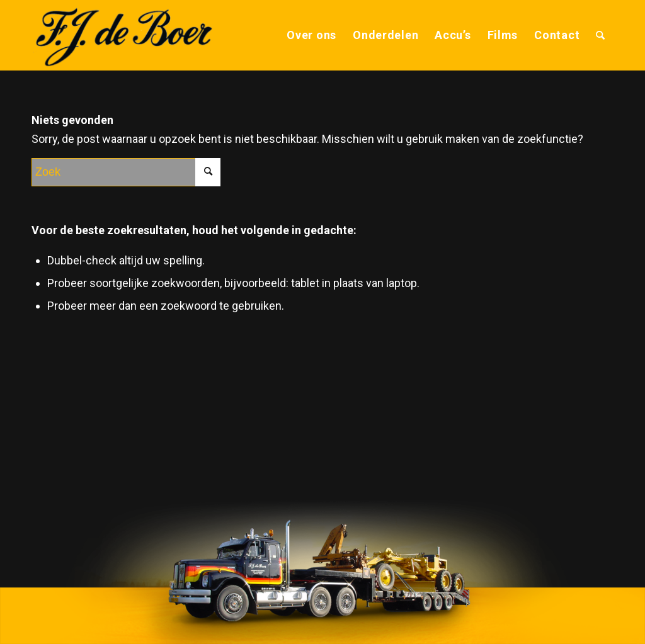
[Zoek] (601, 35)
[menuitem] (311, 35)
